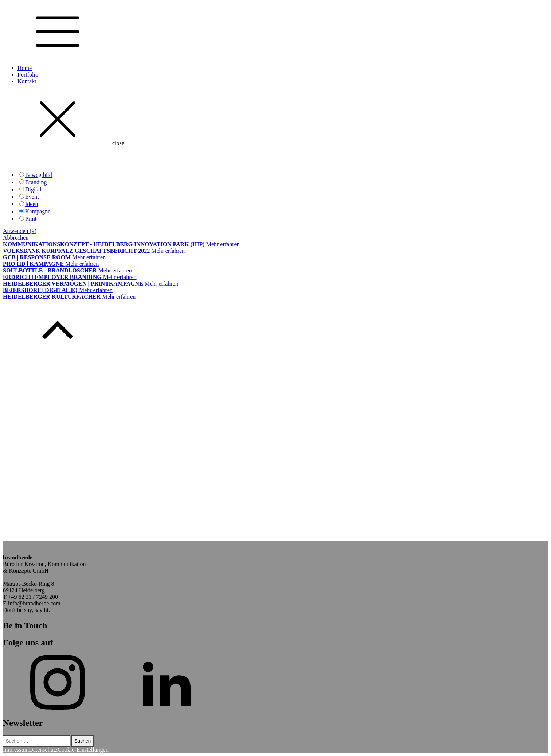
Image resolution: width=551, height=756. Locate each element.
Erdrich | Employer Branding (52, 277)
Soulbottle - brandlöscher (50, 270)
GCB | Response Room (37, 257)
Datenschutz (43, 750)
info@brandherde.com (34, 603)
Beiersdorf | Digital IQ (40, 290)
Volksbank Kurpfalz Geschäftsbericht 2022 (76, 251)
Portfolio (28, 75)
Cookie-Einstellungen (83, 750)
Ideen (32, 204)
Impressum (16, 750)
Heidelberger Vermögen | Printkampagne (73, 284)
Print (31, 219)
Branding (36, 182)
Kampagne (38, 211)
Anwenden (20, 231)
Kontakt (27, 81)
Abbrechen (16, 238)
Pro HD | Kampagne (33, 264)
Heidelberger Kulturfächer (52, 297)
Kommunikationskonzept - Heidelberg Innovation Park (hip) (104, 244)
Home (25, 68)
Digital (33, 189)
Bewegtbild (39, 175)
